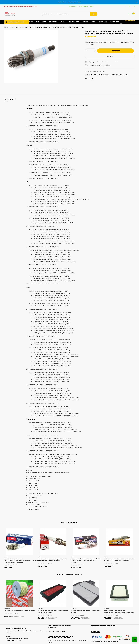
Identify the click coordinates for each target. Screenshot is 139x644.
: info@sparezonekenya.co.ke (59, 626)
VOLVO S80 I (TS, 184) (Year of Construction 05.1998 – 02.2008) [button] (49, 348)
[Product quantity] (91, 51)
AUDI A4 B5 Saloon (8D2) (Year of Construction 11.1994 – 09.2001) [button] (49, 186)
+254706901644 (130, 21)
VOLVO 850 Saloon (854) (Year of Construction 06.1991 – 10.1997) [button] (49, 373)
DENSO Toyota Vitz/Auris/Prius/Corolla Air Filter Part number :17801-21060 (119, 612)
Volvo (126, 75)
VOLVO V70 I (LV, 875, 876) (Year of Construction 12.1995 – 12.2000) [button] (50, 313)
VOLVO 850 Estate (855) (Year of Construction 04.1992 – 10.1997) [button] (49, 291)
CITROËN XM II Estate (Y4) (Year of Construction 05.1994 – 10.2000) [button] (50, 173)
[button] (133, 14)
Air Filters (7, 609)
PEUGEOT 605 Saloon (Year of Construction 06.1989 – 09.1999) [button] (48, 130)
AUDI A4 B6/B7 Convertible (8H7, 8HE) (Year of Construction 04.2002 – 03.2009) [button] (54, 250)
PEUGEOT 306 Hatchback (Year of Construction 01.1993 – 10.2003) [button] (50, 113)
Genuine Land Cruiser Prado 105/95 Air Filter (20, 611)
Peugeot (113, 75)
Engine (12, 27)
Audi (91, 75)
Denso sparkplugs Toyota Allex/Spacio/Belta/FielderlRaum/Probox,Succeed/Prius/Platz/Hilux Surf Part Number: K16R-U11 (29, 561)
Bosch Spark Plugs (98, 75)
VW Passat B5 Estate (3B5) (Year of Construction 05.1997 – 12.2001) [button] (50, 439)
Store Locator (73, 6)
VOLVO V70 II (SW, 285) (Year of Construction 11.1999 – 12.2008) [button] (49, 389)
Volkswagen (120, 75)
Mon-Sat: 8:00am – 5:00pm (57, 631)
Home (6, 27)
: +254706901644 (13, 641)
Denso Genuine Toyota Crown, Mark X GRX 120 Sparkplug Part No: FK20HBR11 (52, 560)
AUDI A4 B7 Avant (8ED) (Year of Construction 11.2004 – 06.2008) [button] (49, 276)
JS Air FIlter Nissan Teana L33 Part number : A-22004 (85, 612)
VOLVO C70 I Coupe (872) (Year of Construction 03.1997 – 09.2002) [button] (50, 340)
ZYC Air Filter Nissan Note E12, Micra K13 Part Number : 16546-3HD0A (53, 612)
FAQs (92, 6)
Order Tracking (83, 6)
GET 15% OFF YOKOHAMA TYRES (70, 2)
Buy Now (110, 56)
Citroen (107, 75)
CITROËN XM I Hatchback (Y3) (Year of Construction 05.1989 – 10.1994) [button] (51, 149)
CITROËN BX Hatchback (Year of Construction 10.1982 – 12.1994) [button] (49, 165)
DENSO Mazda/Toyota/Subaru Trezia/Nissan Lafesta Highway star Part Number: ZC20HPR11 (86, 561)
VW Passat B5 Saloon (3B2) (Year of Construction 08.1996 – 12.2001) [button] (50, 423)
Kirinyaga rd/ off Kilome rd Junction (17, 639)
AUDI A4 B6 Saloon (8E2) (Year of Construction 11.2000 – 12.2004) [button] (49, 230)
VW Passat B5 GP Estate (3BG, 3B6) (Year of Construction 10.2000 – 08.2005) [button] (53, 454)
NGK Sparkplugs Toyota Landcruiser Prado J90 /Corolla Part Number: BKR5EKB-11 (119, 560)
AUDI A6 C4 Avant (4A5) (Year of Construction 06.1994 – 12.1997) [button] (49, 218)
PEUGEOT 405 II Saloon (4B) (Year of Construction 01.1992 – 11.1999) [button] (50, 120)
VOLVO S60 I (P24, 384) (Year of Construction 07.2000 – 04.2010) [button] (49, 407)
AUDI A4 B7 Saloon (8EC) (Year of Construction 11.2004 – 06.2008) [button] (50, 268)
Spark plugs (19, 27)
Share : (87, 79)
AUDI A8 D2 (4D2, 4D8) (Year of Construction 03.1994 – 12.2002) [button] (49, 210)
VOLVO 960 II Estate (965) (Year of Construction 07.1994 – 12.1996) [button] (50, 303)
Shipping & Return (106, 65)
